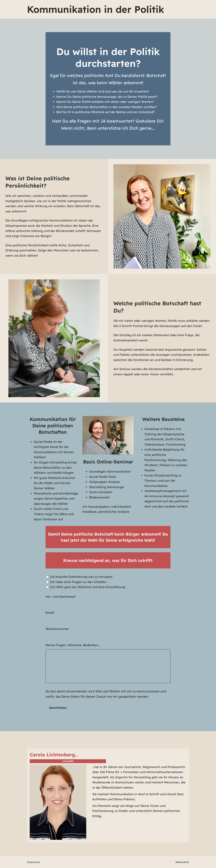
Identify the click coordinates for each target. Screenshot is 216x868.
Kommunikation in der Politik (96, 9)
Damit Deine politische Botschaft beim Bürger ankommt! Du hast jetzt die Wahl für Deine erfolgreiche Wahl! (108, 537)
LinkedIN (68, 761)
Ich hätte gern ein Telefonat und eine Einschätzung (88, 587)
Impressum (34, 862)
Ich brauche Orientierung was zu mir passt (81, 577)
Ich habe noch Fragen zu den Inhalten (78, 582)
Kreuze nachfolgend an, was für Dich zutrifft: (108, 560)
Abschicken (58, 708)
